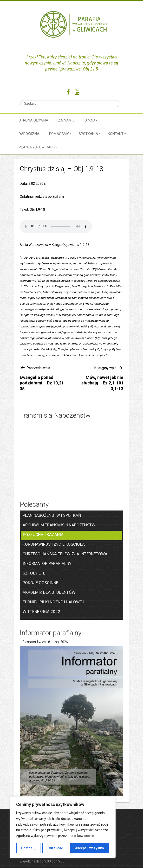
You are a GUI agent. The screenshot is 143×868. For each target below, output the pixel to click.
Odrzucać (55, 848)
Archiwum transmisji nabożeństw (59, 525)
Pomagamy (59, 134)
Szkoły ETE (34, 573)
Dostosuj (28, 848)
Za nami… (66, 120)
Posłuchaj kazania (43, 535)
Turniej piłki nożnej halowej (53, 602)
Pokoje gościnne (40, 583)
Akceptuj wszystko (90, 848)
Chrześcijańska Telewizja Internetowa (65, 554)
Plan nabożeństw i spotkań (52, 515)
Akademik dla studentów (49, 592)
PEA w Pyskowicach (37, 147)
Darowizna (29, 134)
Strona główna (33, 120)
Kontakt (116, 134)
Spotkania (88, 134)
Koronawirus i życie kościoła (54, 544)
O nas (90, 120)
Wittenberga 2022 (41, 612)
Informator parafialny (47, 563)
